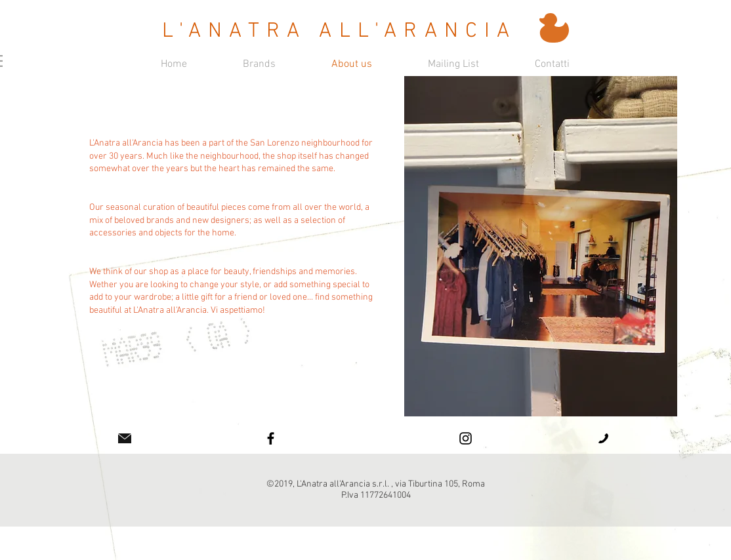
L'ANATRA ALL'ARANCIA (340, 31)
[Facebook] (271, 438)
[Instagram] (466, 438)
